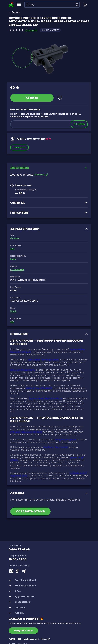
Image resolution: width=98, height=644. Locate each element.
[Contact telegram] (24, 572)
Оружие (16, 12)
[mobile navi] (19, 5)
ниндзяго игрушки (66, 440)
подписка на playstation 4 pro (46, 398)
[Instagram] (12, 572)
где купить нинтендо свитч (43, 360)
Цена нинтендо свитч (23, 370)
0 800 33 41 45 (19, 549)
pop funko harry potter (56, 447)
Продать (19, 147)
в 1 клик (79, 124)
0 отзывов (32, 30)
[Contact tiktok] (18, 572)
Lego (13, 259)
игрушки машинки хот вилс (26, 432)
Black (13, 311)
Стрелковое (17, 269)
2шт (12, 249)
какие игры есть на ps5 (39, 388)
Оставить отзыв (30, 511)
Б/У (12, 322)
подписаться (23, 631)
